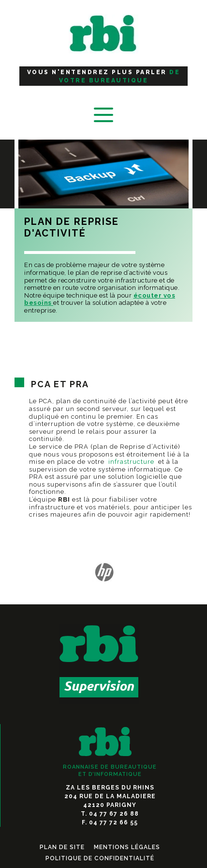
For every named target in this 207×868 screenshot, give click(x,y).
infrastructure (131, 462)
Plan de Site (62, 847)
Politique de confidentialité (100, 858)
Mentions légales (127, 847)
